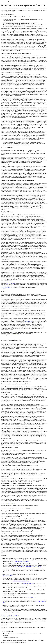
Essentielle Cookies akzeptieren (19, 643)
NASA (4, 289)
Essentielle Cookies (10, 631)
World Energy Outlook (28, 583)
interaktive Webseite (6, 287)
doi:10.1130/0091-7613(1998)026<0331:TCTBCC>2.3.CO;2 (28, 567)
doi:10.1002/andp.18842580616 (22, 561)
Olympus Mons (28, 321)
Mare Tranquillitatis (11, 283)
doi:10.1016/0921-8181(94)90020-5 (21, 581)
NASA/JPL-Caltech (11, 503)
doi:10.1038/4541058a (8, 576)
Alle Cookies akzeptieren (6, 643)
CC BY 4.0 (28, 508)
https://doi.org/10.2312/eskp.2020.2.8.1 (10, 616)
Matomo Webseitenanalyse (11, 638)
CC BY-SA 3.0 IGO (15, 335)
